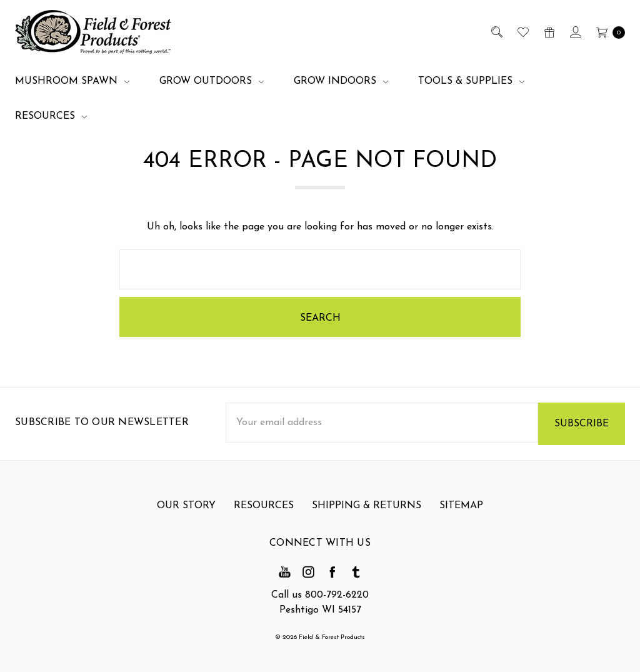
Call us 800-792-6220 (320, 595)
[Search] (496, 32)
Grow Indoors (341, 81)
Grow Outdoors (212, 81)
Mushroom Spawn (72, 81)
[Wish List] (522, 32)
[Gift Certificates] (548, 32)
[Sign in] (575, 32)
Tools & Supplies (471, 81)
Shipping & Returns (367, 514)
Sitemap (461, 514)
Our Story (186, 514)
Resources (51, 116)
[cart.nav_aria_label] (607, 32)
